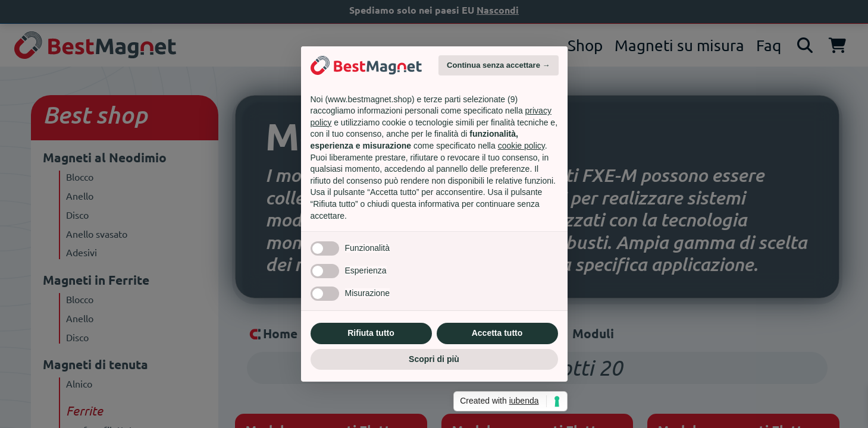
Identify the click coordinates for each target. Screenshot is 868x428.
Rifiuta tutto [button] (371, 333)
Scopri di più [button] (434, 359)
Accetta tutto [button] (497, 333)
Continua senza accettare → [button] (498, 65)
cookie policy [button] (521, 146)
